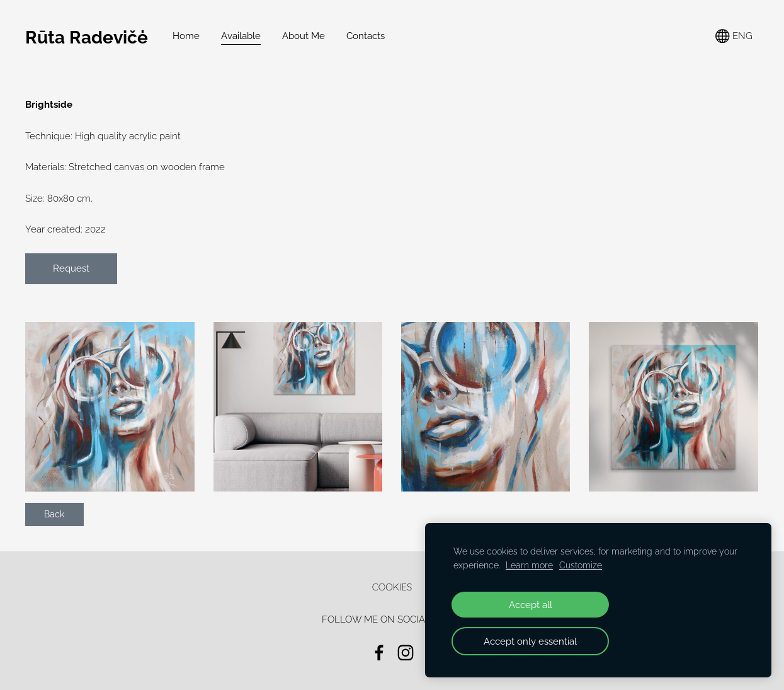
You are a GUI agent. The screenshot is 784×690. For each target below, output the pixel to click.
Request (71, 268)
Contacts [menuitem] (366, 36)
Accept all (531, 605)
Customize (581, 565)
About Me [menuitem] (304, 36)
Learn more (529, 565)
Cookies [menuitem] (392, 587)
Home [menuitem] (186, 36)
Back (54, 514)
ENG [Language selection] (734, 36)
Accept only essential (530, 641)
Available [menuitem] (241, 36)
